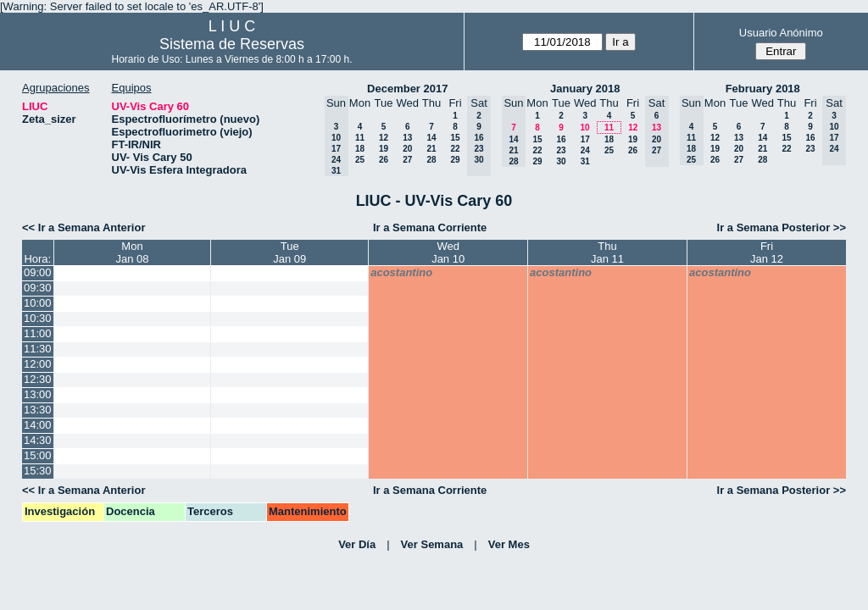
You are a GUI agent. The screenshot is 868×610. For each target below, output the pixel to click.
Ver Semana (432, 544)
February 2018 (763, 89)
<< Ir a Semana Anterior (83, 227)
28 (431, 160)
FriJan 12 (767, 252)
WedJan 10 (448, 252)
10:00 (38, 303)
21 (431, 149)
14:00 (38, 425)
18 (360, 149)
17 (585, 139)
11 (360, 138)
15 (455, 138)
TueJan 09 (289, 252)
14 (431, 138)
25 (360, 160)
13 (407, 138)
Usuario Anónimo (781, 33)
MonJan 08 (132, 252)
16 (561, 139)
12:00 (38, 364)
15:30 (38, 471)
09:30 (38, 288)
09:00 (38, 272)
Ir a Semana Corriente (430, 227)
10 (584, 128)
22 (455, 149)
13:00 (38, 394)
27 (407, 160)
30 (561, 161)
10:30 (38, 318)
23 (561, 150)
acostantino (401, 272)
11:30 (38, 349)
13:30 (38, 410)
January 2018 (585, 89)
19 (384, 149)
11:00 (38, 333)
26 (384, 160)
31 (585, 161)
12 (384, 138)
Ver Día (357, 544)
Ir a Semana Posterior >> (782, 227)
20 (407, 149)
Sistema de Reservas (232, 44)
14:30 (38, 440)
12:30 (38, 379)
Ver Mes (509, 544)
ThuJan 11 (607, 252)
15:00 (38, 455)
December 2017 (407, 89)
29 (455, 160)
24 (585, 150)
